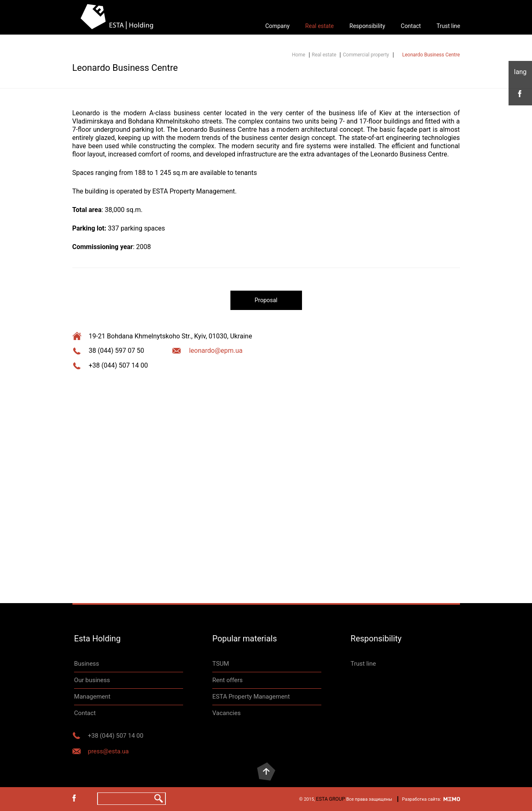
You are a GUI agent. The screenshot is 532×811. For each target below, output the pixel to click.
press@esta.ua (108, 751)
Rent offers (228, 680)
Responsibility (367, 26)
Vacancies (227, 713)
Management (92, 697)
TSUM (221, 664)
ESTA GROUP (331, 799)
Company (278, 26)
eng (520, 72)
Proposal (266, 300)
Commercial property (366, 55)
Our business (92, 680)
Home (299, 55)
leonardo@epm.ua (216, 351)
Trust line (448, 26)
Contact (411, 26)
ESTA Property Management (251, 697)
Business (87, 664)
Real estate (319, 26)
